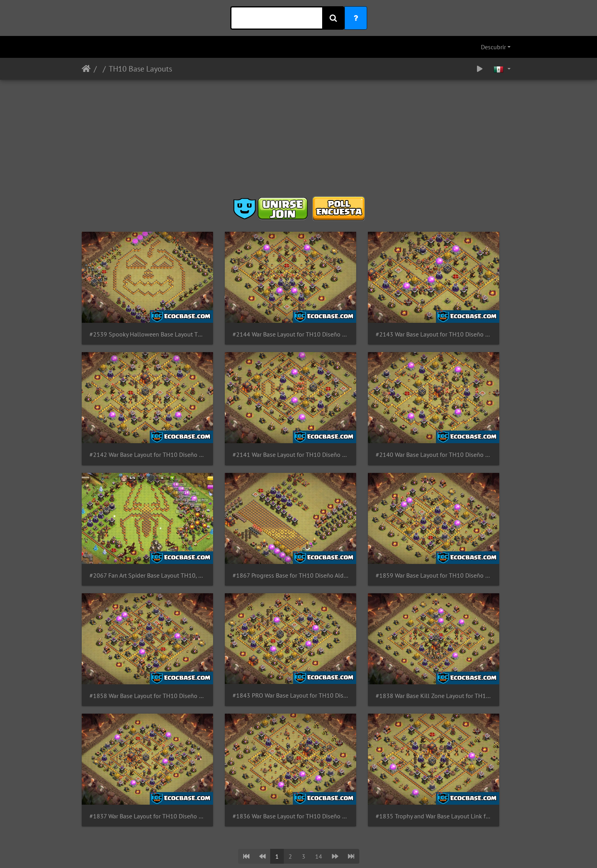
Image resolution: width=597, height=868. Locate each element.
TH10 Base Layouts (140, 69)
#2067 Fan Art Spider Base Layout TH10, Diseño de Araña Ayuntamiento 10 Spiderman (354, 411)
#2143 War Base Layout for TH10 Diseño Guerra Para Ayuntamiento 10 (354, 312)
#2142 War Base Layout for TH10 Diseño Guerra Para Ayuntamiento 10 (466, 312)
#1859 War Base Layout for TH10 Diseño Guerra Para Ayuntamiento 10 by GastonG (132, 509)
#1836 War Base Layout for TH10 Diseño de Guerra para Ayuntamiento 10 (243, 608)
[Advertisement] (299, 141)
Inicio (86, 69)
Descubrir (493, 47)
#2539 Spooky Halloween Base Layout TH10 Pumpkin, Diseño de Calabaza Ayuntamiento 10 (132, 312)
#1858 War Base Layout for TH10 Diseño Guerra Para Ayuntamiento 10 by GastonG (243, 509)
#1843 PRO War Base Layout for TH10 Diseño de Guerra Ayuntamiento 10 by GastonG (354, 509)
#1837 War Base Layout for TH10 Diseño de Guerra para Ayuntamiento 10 (132, 608)
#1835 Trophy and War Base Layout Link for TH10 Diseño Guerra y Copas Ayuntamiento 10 (354, 608)
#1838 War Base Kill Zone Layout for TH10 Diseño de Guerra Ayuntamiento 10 (466, 509)
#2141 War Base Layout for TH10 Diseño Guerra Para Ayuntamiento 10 (132, 411)
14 (319, 648)
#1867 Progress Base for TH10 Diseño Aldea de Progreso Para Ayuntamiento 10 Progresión (466, 411)
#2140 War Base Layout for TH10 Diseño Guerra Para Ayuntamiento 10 (243, 411)
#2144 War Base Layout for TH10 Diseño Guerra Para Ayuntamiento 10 (243, 312)
